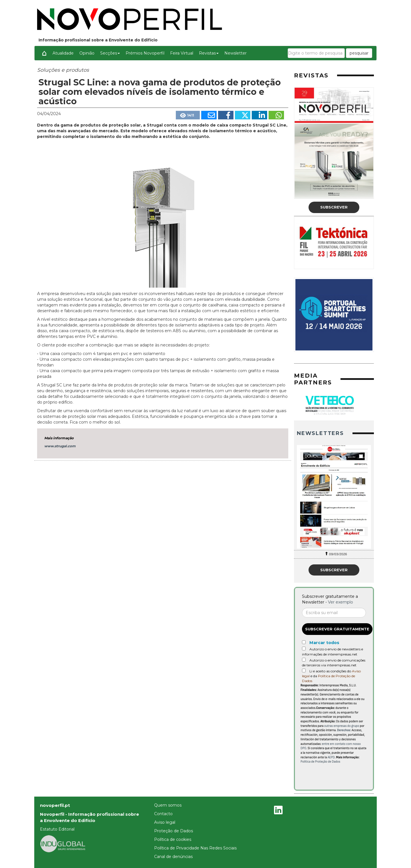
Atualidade (63, 53)
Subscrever (334, 207)
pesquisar (359, 53)
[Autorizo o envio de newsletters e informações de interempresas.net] (304, 649)
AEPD (331, 757)
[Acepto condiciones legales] (304, 670)
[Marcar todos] (304, 642)
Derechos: (344, 730)
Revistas (209, 53)
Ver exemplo (341, 602)
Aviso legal (165, 822)
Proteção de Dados (174, 831)
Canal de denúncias (173, 857)
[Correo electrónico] (334, 613)
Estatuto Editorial (57, 829)
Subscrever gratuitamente (337, 629)
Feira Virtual (182, 53)
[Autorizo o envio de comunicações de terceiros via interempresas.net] (304, 660)
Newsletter (235, 53)
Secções (110, 53)
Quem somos (168, 805)
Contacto (163, 814)
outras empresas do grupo (342, 726)
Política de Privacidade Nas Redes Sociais (195, 848)
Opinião (87, 53)
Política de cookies (173, 839)
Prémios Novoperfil (145, 53)
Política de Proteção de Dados (320, 762)
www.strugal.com (60, 446)
